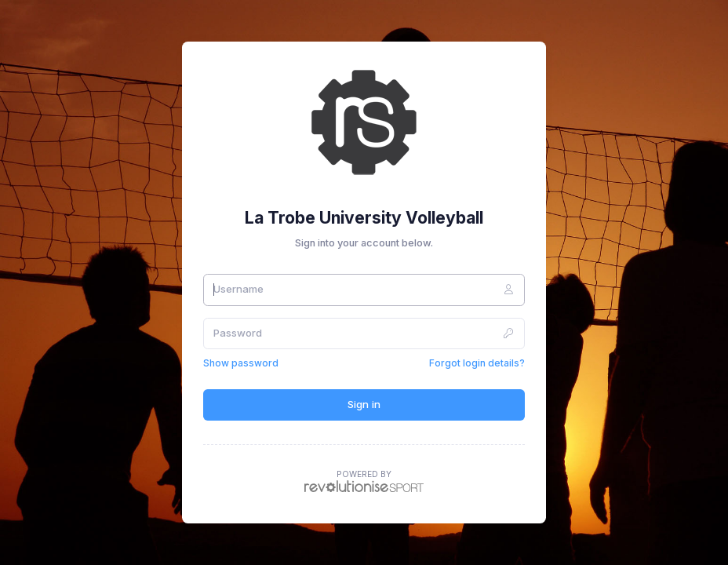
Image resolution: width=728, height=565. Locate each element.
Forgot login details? (477, 363)
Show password (241, 363)
